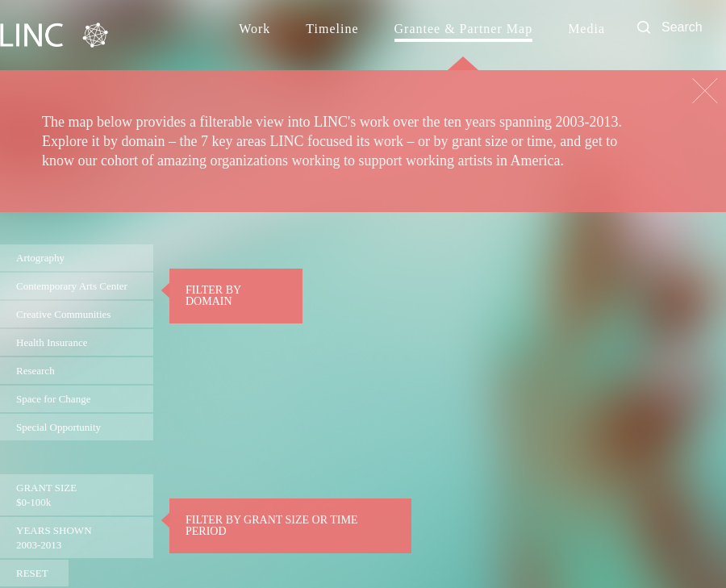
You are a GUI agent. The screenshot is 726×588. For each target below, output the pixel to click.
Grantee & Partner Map (464, 29)
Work (255, 29)
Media (586, 29)
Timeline (332, 29)
